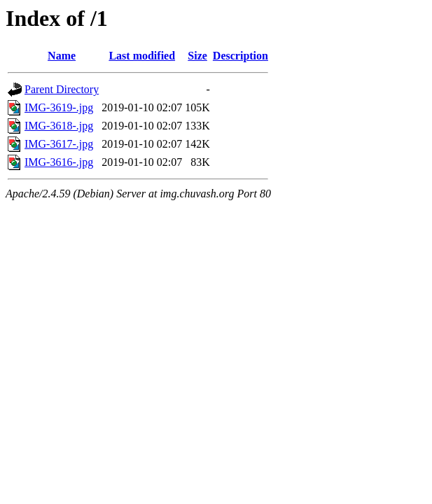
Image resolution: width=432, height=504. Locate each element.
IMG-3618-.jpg (59, 126)
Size (197, 56)
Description (241, 56)
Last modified (142, 56)
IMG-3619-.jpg (59, 107)
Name (62, 56)
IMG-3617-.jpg (59, 144)
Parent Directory (62, 89)
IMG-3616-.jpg (59, 162)
